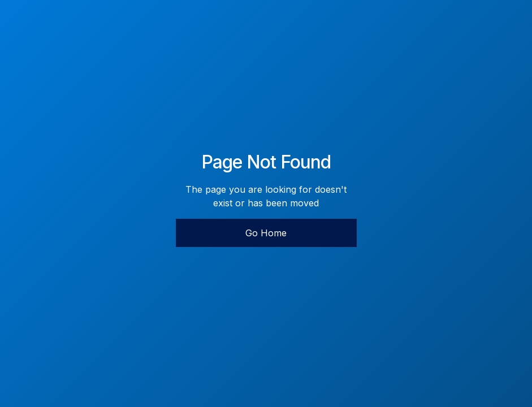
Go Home (266, 233)
